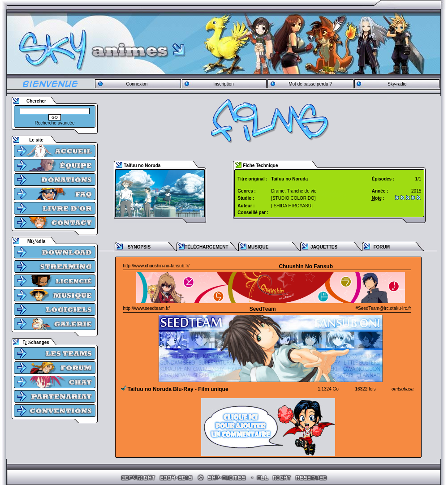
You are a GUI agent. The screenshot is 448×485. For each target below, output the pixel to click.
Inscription (224, 84)
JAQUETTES (324, 247)
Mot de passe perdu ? (310, 84)
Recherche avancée (55, 123)
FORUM (381, 247)
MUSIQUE (258, 247)
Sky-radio (397, 84)
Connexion (137, 84)
